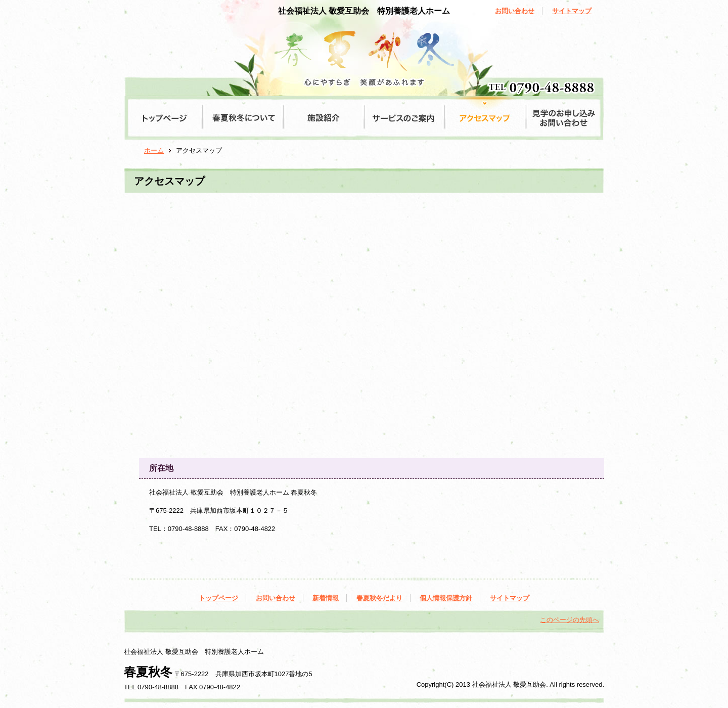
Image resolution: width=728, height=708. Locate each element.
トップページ (218, 598)
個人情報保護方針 (446, 598)
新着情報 (326, 598)
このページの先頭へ (570, 620)
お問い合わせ (515, 11)
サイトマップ (572, 11)
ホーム (154, 150)
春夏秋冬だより (379, 598)
